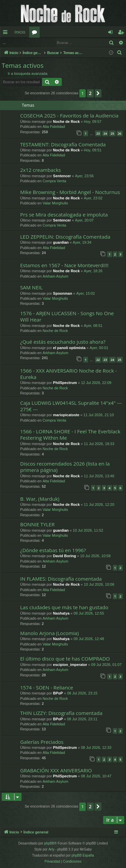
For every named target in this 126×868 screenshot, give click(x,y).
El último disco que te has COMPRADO (65, 659)
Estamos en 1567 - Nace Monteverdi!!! (64, 265)
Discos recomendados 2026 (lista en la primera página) (65, 467)
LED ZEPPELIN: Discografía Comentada (65, 237)
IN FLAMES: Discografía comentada (61, 579)
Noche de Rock (66, 122)
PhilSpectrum (65, 383)
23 (98, 133)
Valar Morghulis (55, 203)
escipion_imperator (70, 665)
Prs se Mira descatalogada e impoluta (64, 214)
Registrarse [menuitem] (122, 33)
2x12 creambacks (40, 170)
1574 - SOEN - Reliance (47, 687)
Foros (36, 33)
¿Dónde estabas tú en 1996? (53, 550)
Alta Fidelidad (54, 127)
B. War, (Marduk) (40, 499)
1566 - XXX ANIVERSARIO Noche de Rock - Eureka (69, 374)
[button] (98, 93)
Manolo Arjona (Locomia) (50, 633)
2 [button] (90, 93)
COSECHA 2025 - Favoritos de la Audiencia (69, 115)
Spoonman (63, 293)
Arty (51, 849)
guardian (61, 242)
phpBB (49, 843)
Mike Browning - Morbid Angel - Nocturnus (70, 192)
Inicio (20, 32)
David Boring (65, 556)
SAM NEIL (31, 287)
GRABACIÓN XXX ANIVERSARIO (56, 770)
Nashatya (61, 613)
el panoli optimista (69, 348)
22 (98, 360)
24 (105, 133)
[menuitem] (120, 53)
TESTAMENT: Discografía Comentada (63, 144)
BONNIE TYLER (37, 524)
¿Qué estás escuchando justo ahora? (63, 342)
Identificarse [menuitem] (112, 33)
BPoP (58, 693)
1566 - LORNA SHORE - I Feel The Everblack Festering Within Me (70, 435)
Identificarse (18, 42)
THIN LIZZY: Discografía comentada (61, 713)
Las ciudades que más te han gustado (64, 607)
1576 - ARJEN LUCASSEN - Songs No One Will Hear (67, 316)
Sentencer (62, 176)
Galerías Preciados (42, 742)
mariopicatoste (66, 415)
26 (120, 133)
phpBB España (83, 855)
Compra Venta (54, 181)
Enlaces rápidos (7, 33)
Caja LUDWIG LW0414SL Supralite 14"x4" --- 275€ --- (71, 406)
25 (112, 133)
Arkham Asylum (55, 276)
